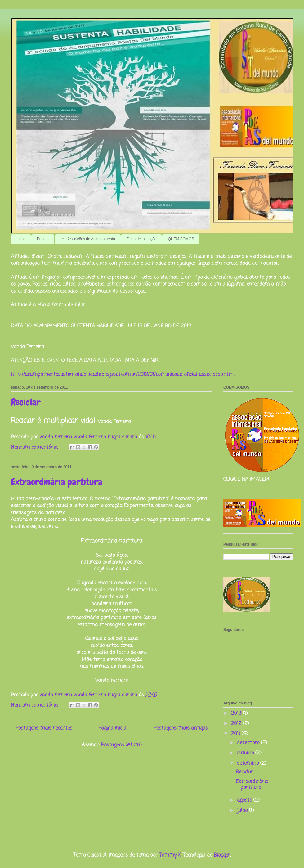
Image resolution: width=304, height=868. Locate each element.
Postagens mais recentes (44, 728)
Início (21, 239)
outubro (246, 753)
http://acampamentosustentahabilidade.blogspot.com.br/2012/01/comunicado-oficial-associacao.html (123, 375)
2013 (237, 713)
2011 (236, 734)
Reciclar (26, 402)
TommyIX (170, 855)
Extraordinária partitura (57, 482)
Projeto (43, 239)
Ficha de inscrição (142, 239)
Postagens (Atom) (121, 745)
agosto (245, 800)
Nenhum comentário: (35, 447)
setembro (249, 763)
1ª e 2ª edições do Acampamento (88, 239)
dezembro (249, 743)
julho (243, 811)
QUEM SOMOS (181, 239)
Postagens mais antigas (181, 728)
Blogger (222, 855)
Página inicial (113, 728)
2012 (237, 724)
